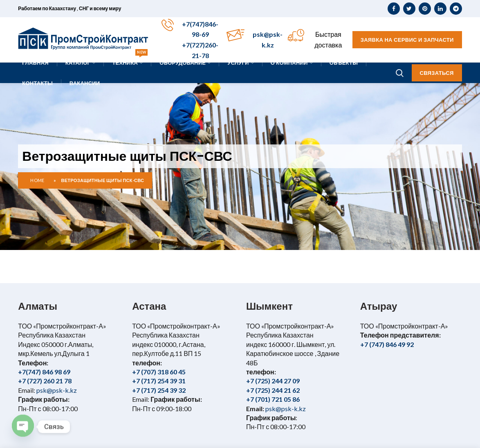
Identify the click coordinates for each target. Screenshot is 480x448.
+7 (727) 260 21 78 (45, 381)
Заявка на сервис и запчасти (407, 40)
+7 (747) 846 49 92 (387, 344)
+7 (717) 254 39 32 (159, 390)
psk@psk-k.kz (56, 390)
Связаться (437, 73)
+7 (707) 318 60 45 (159, 372)
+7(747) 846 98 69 (44, 372)
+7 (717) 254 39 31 (159, 381)
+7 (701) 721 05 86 (273, 399)
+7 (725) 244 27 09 (273, 381)
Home (37, 180)
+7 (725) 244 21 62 (273, 390)
